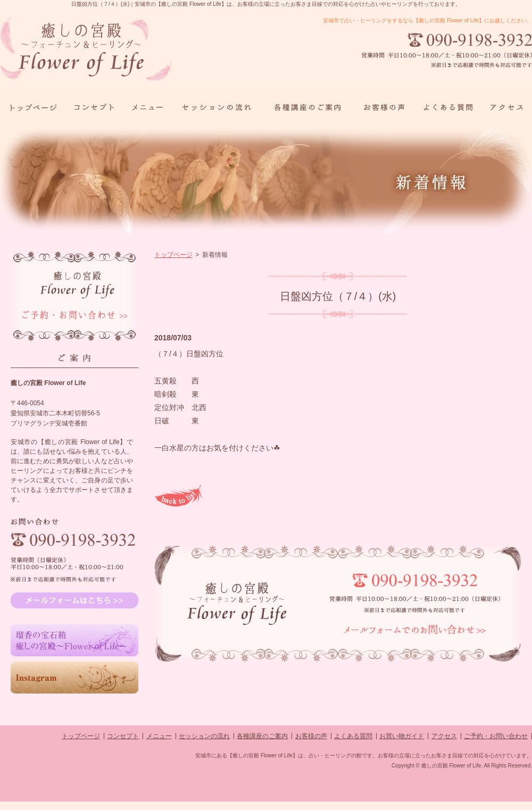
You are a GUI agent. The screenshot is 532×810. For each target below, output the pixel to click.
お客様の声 (311, 736)
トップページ (173, 255)
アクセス (444, 736)
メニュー (159, 736)
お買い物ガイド (402, 736)
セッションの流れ (204, 736)
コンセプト (123, 736)
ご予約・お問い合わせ (496, 736)
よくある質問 (353, 736)
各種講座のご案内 (262, 736)
